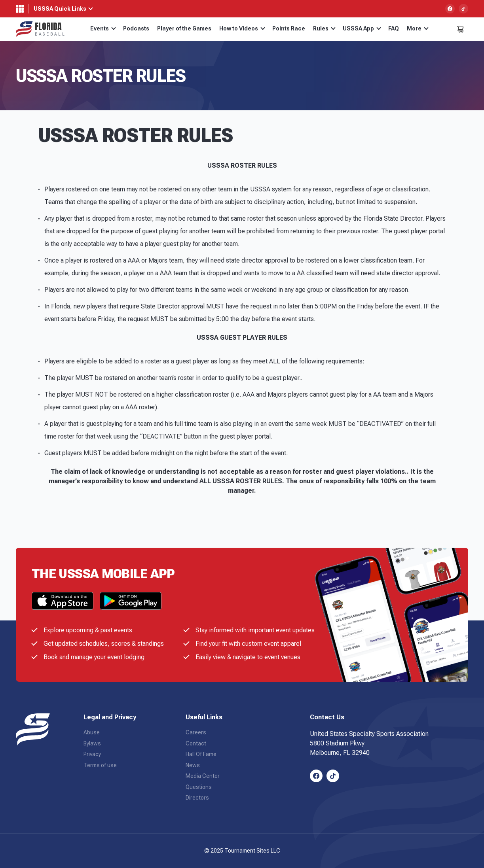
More (418, 28)
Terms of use (100, 765)
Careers (196, 732)
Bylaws (92, 743)
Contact (196, 743)
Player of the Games (184, 28)
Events (103, 28)
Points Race (289, 28)
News (193, 765)
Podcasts (136, 28)
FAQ (394, 28)
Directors (197, 798)
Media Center (203, 776)
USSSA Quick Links (60, 9)
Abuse (92, 732)
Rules (324, 28)
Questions (199, 787)
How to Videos (242, 28)
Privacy (92, 754)
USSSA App (362, 28)
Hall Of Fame (201, 754)
